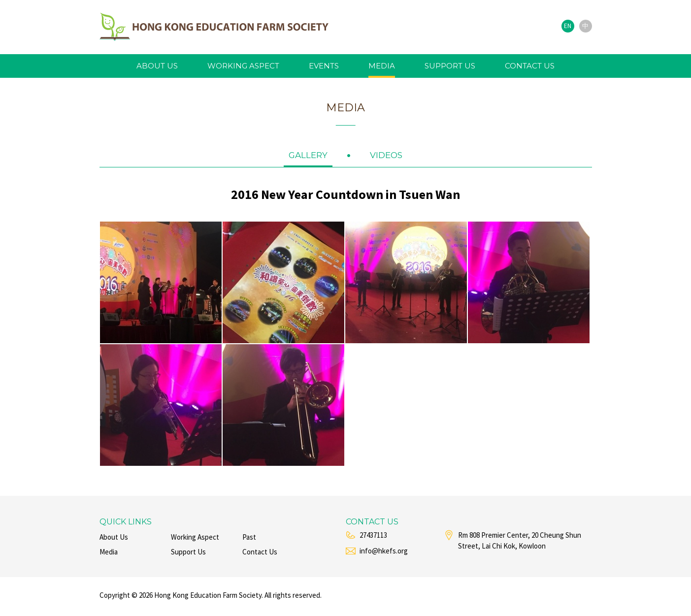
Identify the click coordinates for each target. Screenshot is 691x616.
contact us (530, 66)
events (324, 66)
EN (568, 26)
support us (450, 66)
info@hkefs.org (384, 551)
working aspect (243, 66)
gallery (308, 155)
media (382, 66)
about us (157, 66)
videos (386, 155)
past (249, 537)
